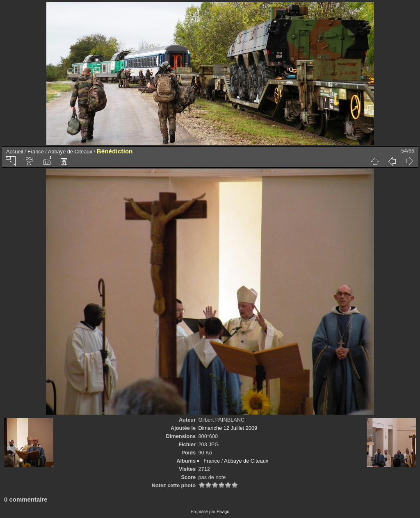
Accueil (15, 152)
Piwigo (223, 511)
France (36, 152)
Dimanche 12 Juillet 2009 (228, 428)
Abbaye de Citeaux (70, 152)
